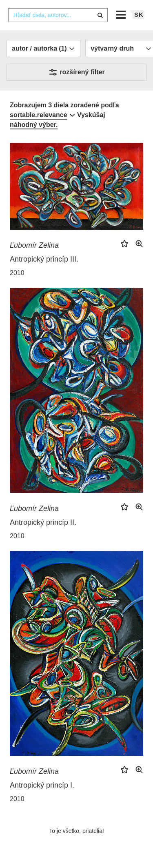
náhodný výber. (34, 125)
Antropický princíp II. (43, 522)
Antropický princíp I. (42, 785)
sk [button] (139, 14)
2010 (17, 273)
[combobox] (58, 15)
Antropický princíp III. (44, 259)
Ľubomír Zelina (34, 245)
